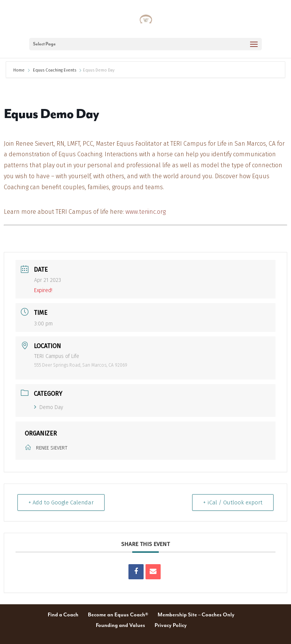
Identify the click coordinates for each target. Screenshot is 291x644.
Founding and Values (120, 625)
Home (20, 70)
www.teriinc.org (145, 212)
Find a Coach (63, 615)
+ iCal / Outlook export (233, 502)
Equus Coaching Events (55, 70)
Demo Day (49, 407)
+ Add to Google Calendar (61, 502)
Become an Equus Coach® (118, 615)
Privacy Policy (171, 625)
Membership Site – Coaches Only (196, 615)
